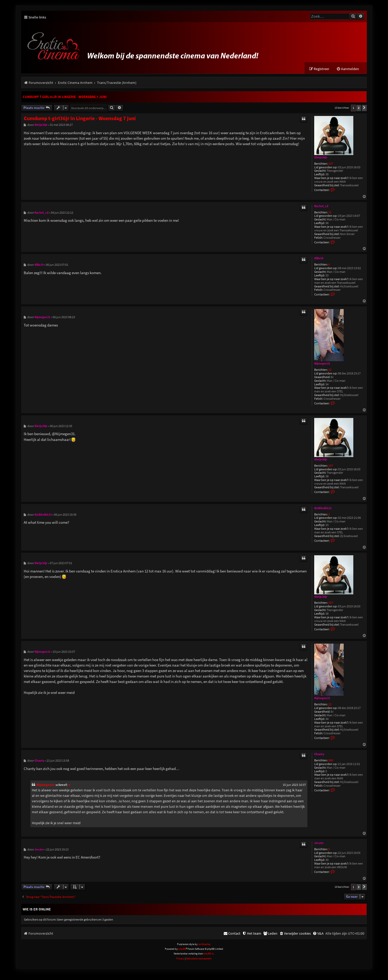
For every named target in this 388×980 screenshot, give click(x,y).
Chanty (319, 754)
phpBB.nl (208, 954)
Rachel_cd (321, 206)
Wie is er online (37, 909)
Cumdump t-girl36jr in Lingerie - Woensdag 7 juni (65, 97)
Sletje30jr (321, 157)
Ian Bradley (204, 944)
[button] (364, 108)
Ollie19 (319, 258)
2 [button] (359, 108)
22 (330, 370)
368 (331, 760)
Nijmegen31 (322, 364)
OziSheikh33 (323, 508)
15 (330, 212)
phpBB (182, 949)
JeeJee (319, 843)
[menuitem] (348, 69)
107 (331, 164)
